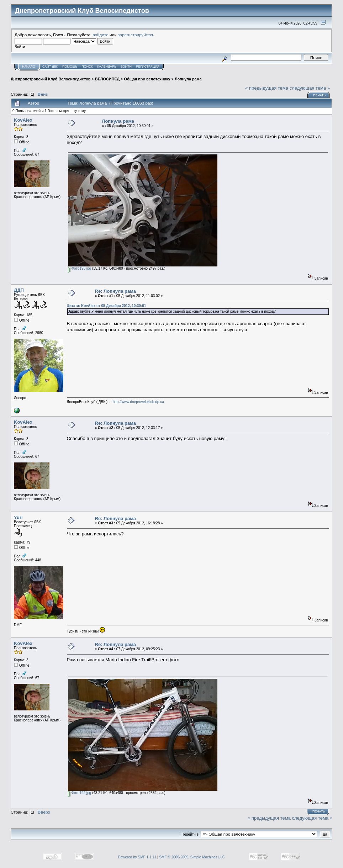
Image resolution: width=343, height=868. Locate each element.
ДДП (19, 290)
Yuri (18, 517)
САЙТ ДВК (50, 67)
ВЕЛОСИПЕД (107, 79)
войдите (101, 35)
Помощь (70, 67)
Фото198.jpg (80, 268)
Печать (319, 95)
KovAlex (23, 120)
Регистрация (148, 67)
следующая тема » (310, 88)
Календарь (107, 67)
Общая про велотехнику (147, 79)
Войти (126, 67)
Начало (29, 67)
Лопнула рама (188, 79)
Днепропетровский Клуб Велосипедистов (51, 79)
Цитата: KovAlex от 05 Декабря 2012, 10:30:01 (107, 306)
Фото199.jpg (80, 793)
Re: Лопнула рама (115, 291)
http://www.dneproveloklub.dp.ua (139, 402)
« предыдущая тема (267, 88)
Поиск (87, 67)
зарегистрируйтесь (136, 35)
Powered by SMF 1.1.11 (137, 857)
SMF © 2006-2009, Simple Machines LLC (192, 857)
